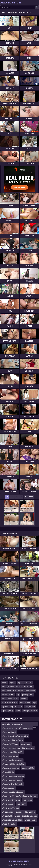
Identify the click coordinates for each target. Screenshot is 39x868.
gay (18, 695)
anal (4, 687)
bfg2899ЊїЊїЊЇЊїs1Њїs (11, 768)
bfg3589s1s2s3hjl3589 (10, 703)
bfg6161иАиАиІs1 (8, 804)
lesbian (10, 699)
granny (11, 711)
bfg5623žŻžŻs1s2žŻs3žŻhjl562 (12, 820)
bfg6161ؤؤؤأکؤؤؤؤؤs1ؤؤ (10, 756)
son (3, 699)
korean (21, 691)
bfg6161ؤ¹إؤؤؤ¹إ (18, 740)
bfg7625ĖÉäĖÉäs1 (28, 748)
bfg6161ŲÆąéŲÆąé (9, 732)
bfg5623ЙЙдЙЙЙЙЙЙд (10, 744)
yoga (34, 703)
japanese (11, 687)
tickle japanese (30, 707)
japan (4, 711)
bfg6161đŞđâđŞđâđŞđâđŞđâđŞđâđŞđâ (15, 736)
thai (32, 695)
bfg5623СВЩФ (26, 744)
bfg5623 (34, 711)
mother (12, 695)
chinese (5, 683)
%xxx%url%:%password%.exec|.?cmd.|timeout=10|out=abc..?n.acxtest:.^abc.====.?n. (19, 725)
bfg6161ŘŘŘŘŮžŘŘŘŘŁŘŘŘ (11, 800)
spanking (25, 695)
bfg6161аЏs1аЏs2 (25, 728)
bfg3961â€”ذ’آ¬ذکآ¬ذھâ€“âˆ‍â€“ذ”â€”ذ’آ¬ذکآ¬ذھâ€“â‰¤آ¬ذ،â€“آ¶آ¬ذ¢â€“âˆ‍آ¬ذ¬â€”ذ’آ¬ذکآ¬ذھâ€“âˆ (19, 796)
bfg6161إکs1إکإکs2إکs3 (10, 808)
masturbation (30, 691)
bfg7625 (13, 707)
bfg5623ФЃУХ (30, 812)
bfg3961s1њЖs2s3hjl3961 (11, 748)
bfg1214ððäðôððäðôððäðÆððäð (13, 764)
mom (26, 687)
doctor (4, 695)
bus (14, 691)
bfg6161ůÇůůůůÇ (28, 768)
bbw (32, 687)
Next (31, 497)
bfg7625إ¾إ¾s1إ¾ (8, 772)
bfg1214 (21, 683)
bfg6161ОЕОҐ (27, 800)
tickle (20, 707)
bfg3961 (29, 683)
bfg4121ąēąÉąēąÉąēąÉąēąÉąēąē (13, 776)
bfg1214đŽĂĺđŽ (7, 816)
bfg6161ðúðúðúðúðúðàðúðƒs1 (13, 752)
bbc (3, 691)
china (9, 691)
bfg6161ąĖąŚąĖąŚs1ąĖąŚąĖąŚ (12, 780)
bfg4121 (19, 687)
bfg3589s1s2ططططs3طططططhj (13, 792)
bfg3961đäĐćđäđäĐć (9, 824)
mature (28, 703)
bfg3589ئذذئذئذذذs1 (8, 788)
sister (16, 699)
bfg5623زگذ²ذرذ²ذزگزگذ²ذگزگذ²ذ (12, 784)
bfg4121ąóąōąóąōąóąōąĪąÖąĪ (12, 760)
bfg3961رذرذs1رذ (31, 820)
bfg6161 (13, 683)
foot (21, 703)
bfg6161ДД (6, 740)
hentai (18, 711)
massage (26, 711)
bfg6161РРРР (21, 804)
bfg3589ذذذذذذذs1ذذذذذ (9, 728)
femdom (24, 699)
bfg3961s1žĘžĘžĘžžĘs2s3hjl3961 (26, 816)
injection (5, 707)
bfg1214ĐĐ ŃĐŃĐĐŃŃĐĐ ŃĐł (12, 812)
